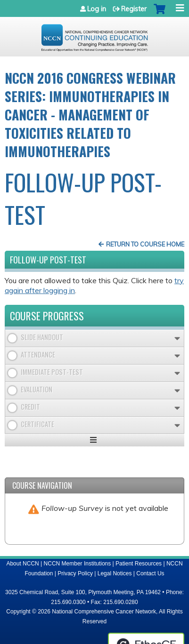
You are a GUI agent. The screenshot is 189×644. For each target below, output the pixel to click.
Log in (97, 9)
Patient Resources (139, 564)
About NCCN (22, 564)
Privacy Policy (75, 573)
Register (134, 9)
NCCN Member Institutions (78, 564)
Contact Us (150, 573)
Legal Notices (115, 573)
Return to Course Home (145, 244)
